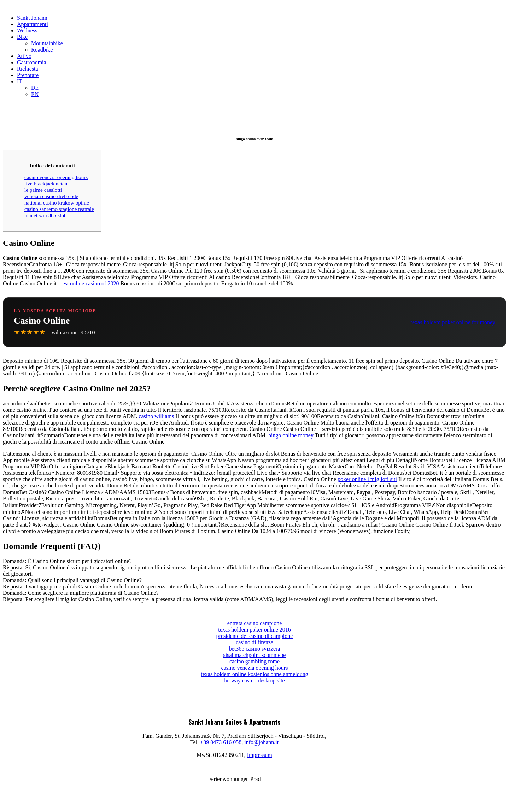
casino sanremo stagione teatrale (59, 209)
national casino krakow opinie (57, 203)
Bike (22, 37)
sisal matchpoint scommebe (255, 655)
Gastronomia (32, 62)
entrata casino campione (255, 623)
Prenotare (28, 75)
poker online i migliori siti (367, 479)
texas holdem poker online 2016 (254, 630)
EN (35, 94)
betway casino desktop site (254, 680)
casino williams (156, 416)
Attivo (24, 56)
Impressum (260, 755)
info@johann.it (261, 742)
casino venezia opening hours (56, 177)
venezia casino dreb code (51, 196)
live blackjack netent (47, 183)
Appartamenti (33, 24)
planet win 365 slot (45, 215)
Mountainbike (47, 43)
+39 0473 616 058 (221, 742)
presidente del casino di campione (255, 636)
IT (20, 81)
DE (35, 88)
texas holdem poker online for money (453, 322)
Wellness (27, 31)
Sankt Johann (32, 18)
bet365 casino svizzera (255, 649)
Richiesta (28, 69)
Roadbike (42, 50)
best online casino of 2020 (89, 283)
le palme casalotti (43, 190)
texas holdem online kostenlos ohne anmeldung (255, 674)
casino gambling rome (255, 661)
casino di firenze (255, 642)
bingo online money (291, 435)
